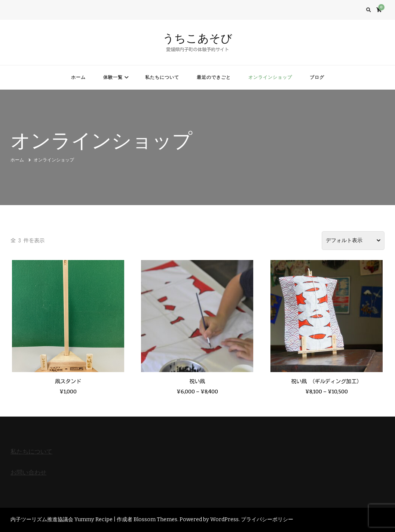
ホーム (78, 77)
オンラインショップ (270, 77)
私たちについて (162, 77)
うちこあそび (197, 38)
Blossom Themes (155, 519)
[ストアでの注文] (353, 241)
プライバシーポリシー (267, 519)
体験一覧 (113, 77)
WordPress (224, 519)
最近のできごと (214, 77)
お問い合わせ (28, 472)
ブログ (317, 77)
